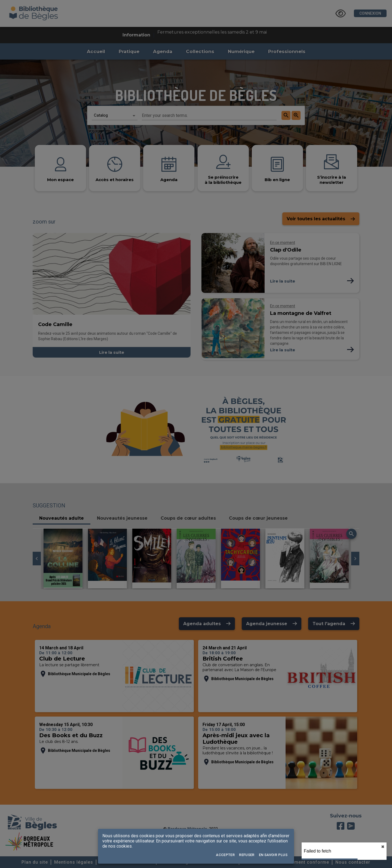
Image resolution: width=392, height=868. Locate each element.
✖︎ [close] (383, 847)
